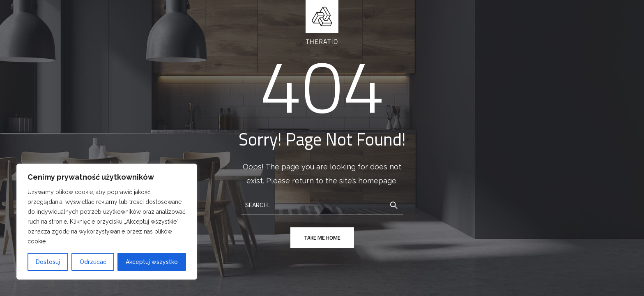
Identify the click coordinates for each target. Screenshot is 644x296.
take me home (322, 238)
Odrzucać (93, 262)
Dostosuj (48, 262)
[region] (107, 222)
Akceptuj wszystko (152, 262)
